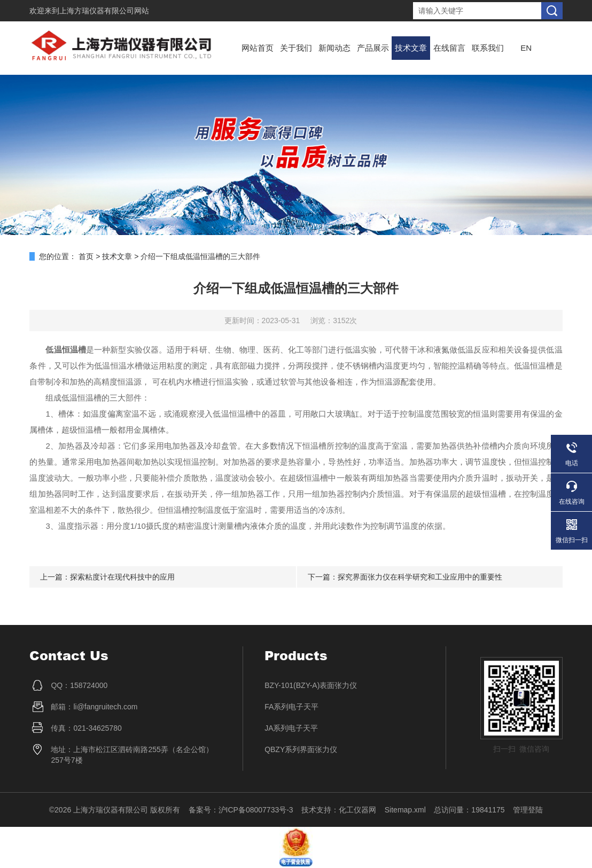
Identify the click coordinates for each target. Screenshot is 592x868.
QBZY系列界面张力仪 (301, 749)
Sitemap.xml (405, 810)
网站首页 (258, 48)
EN (526, 48)
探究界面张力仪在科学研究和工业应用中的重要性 (420, 577)
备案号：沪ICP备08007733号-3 (241, 810)
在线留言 (449, 48)
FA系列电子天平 (291, 707)
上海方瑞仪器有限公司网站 (104, 11)
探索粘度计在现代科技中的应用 (122, 577)
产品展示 (373, 48)
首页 (86, 256)
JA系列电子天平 (291, 728)
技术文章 (411, 48)
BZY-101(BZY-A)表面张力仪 (311, 685)
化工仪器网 (357, 810)
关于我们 (296, 48)
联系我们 (488, 48)
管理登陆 (528, 810)
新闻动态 (334, 48)
